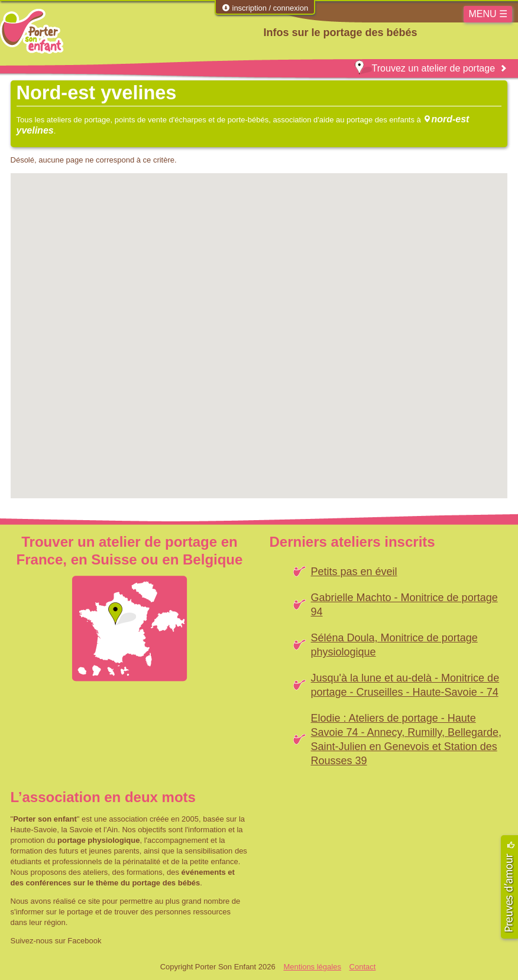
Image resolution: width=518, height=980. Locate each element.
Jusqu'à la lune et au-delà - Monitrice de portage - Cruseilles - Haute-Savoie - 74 (405, 685)
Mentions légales (312, 967)
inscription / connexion (265, 8)
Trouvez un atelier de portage (425, 68)
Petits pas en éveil (354, 572)
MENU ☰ (488, 14)
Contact (363, 967)
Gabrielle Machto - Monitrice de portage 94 (404, 605)
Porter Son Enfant (32, 31)
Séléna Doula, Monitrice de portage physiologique (394, 645)
